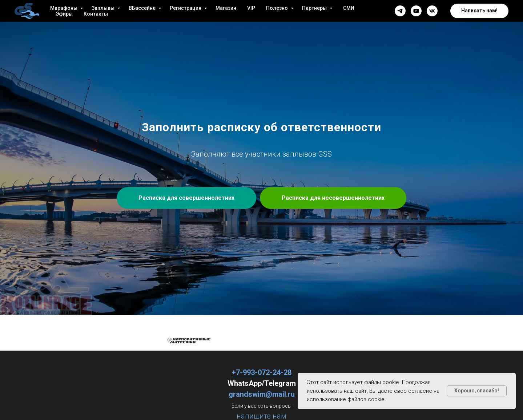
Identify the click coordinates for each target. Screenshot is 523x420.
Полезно (277, 8)
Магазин (226, 8)
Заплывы (104, 8)
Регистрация (186, 8)
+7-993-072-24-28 (262, 372)
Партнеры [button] (315, 8)
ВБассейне (143, 8)
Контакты (96, 14)
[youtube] (416, 11)
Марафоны (64, 8)
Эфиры (64, 14)
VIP (251, 8)
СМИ (349, 8)
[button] (479, 11)
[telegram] (400, 11)
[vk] (432, 11)
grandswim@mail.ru (262, 394)
